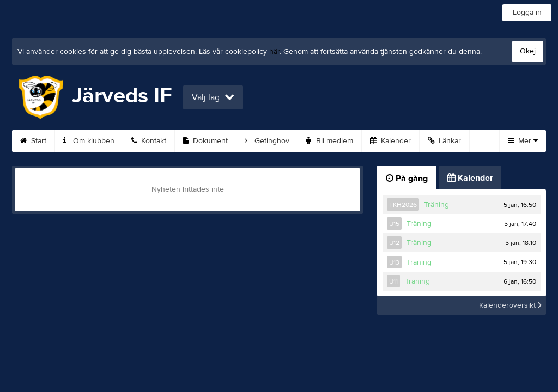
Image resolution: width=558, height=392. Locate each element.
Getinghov (267, 141)
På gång (407, 179)
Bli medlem (330, 141)
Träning (436, 205)
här (274, 52)
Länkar (444, 141)
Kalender (390, 141)
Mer (523, 141)
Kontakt (149, 141)
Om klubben (89, 141)
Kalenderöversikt (510, 305)
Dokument (205, 141)
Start (33, 141)
